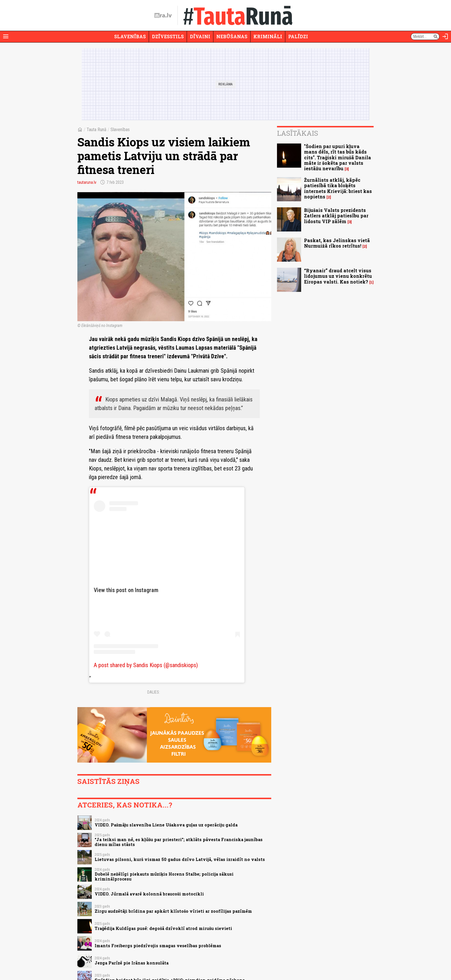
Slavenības (130, 36)
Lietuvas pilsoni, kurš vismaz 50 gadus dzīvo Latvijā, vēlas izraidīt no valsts (180, 859)
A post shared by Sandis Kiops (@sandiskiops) (146, 665)
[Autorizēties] (445, 37)
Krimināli (268, 36)
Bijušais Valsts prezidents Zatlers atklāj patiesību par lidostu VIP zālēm (336, 216)
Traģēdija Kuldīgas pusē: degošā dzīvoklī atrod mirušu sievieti (163, 928)
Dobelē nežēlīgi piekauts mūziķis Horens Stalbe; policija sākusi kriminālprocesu (164, 876)
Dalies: (154, 692)
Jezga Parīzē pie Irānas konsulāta (132, 963)
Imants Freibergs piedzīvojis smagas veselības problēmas (158, 946)
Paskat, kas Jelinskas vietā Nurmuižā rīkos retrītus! (337, 243)
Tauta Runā (96, 130)
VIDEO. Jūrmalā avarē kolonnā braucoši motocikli (149, 894)
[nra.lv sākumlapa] (163, 16)
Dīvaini (200, 36)
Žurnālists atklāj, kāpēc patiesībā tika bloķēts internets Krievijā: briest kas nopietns (338, 188)
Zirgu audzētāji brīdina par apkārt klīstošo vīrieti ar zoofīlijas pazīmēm (173, 911)
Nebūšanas (232, 36)
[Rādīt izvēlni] (6, 37)
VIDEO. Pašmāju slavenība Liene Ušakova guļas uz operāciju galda (166, 825)
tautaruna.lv (87, 182)
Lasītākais (298, 133)
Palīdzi (298, 36)
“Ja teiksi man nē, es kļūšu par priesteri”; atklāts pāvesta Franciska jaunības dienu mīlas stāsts (179, 842)
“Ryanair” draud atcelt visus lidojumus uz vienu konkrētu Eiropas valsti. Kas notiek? (338, 276)
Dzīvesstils (168, 36)
